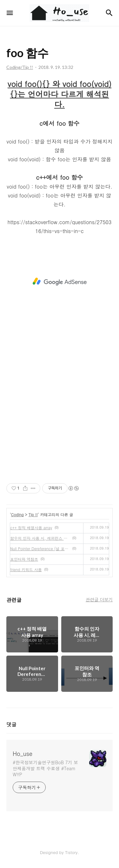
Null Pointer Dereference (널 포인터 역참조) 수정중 (40, 548)
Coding (17, 514)
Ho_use (23, 754)
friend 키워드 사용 (26, 569)
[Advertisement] (60, 282)
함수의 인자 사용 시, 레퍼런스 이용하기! (40, 538)
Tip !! (33, 514)
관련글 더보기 (99, 599)
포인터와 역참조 (24, 559)
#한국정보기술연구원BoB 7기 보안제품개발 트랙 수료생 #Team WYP (45, 768)
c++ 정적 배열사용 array (31, 527)
